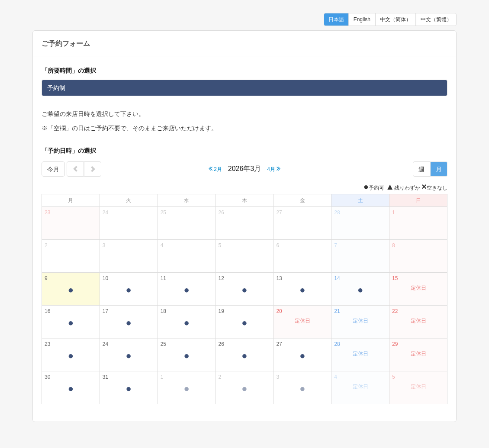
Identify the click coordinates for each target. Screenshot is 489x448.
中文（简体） (396, 19)
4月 (274, 169)
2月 (215, 169)
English (362, 19)
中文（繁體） (436, 19)
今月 (53, 169)
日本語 (336, 19)
